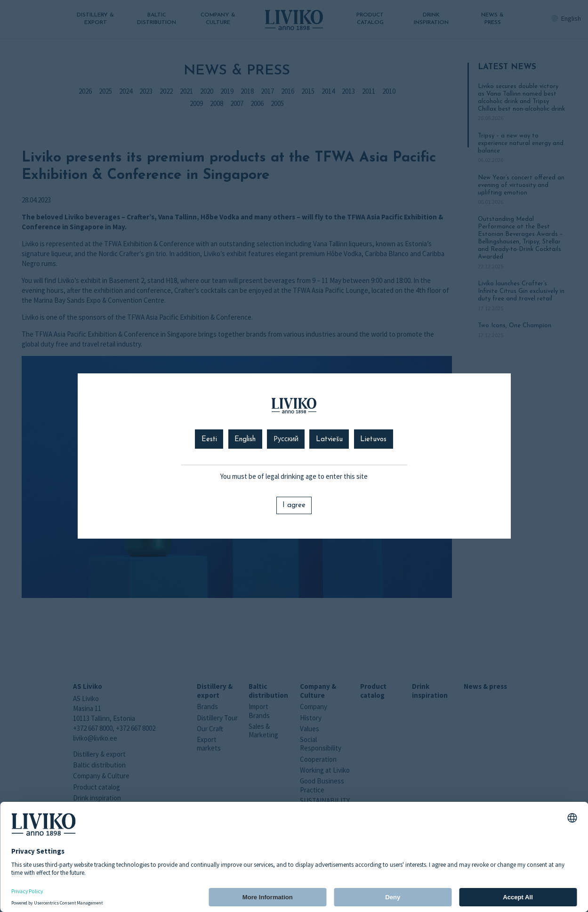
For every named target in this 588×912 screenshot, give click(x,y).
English (245, 440)
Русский (286, 440)
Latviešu (329, 440)
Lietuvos (373, 440)
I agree (294, 505)
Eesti (209, 440)
